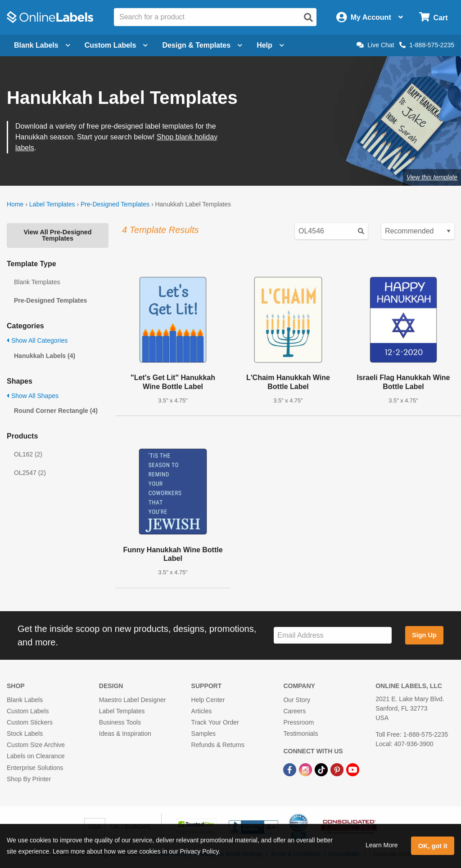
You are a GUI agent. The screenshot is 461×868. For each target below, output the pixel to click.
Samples (203, 734)
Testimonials (301, 734)
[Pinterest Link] (338, 769)
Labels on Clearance (36, 756)
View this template (432, 177)
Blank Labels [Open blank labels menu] (42, 45)
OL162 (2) (28, 454)
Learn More (382, 845)
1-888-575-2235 (427, 45)
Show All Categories (37, 340)
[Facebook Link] (291, 769)
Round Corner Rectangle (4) (56, 411)
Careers (294, 711)
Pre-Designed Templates (115, 204)
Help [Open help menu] (270, 45)
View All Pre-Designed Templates (57, 235)
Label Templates (52, 204)
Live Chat (375, 45)
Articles (202, 711)
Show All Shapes (33, 396)
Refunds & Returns (218, 745)
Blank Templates (37, 282)
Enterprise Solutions (35, 768)
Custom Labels (28, 711)
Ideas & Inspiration (125, 734)
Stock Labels (25, 734)
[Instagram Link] (306, 769)
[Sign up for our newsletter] (333, 635)
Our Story (297, 700)
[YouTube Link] (353, 769)
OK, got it (433, 846)
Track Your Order (215, 722)
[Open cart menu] (433, 17)
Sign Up (424, 635)
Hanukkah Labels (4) (45, 356)
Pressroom (298, 722)
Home (15, 204)
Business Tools (120, 722)
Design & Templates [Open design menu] (202, 45)
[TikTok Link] (322, 769)
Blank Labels (25, 700)
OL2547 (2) (30, 473)
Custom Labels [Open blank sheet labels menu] (116, 45)
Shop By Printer (29, 779)
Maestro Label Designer (133, 700)
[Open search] (308, 18)
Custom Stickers (30, 722)
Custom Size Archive (36, 745)
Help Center (208, 700)
